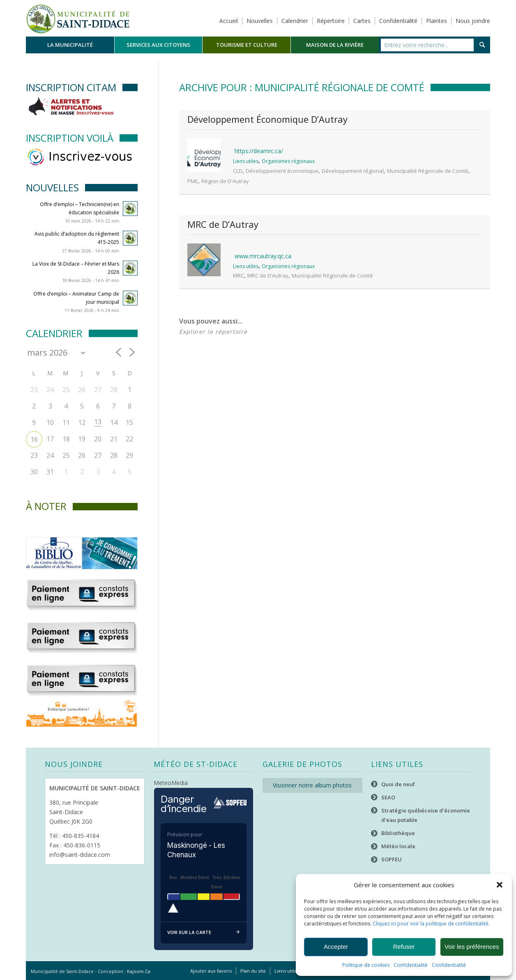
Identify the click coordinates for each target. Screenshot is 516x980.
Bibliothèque (398, 833)
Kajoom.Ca (139, 971)
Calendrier (295, 21)
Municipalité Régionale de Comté (428, 171)
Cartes (362, 21)
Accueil (229, 21)
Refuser (404, 947)
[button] (500, 885)
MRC (238, 275)
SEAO (388, 797)
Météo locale (398, 846)
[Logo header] (78, 18)
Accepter (336, 947)
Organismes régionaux (288, 161)
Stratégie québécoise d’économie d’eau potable (426, 815)
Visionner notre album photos (312, 785)
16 (34, 439)
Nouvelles (260, 21)
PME (193, 181)
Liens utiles (246, 161)
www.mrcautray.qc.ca (263, 256)
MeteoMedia (171, 783)
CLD (238, 171)
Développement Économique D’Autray (267, 119)
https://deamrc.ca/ (259, 151)
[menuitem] (70, 45)
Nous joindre (473, 21)
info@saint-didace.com (80, 855)
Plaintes (437, 21)
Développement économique (282, 171)
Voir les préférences (472, 947)
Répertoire (331, 21)
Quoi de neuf (398, 784)
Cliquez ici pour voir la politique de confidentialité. (431, 924)
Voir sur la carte (204, 933)
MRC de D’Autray (223, 224)
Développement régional (353, 171)
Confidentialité (411, 965)
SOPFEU (392, 859)
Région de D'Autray (225, 181)
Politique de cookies (366, 965)
